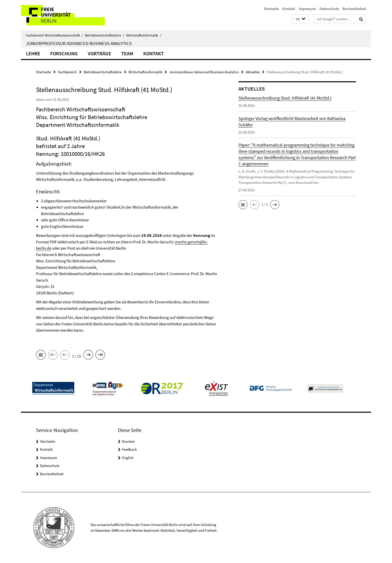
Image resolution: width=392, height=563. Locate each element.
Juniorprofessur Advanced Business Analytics (79, 43)
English (128, 458)
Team (127, 53)
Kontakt (289, 9)
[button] (300, 19)
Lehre (33, 53)
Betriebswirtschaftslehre (105, 35)
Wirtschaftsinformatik (144, 35)
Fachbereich (67, 72)
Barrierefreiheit (354, 9)
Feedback (129, 449)
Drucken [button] (128, 441)
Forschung (64, 53)
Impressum (307, 9)
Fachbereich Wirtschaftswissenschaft (54, 35)
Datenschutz (329, 9)
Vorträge (99, 53)
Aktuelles (253, 72)
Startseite (271, 9)
